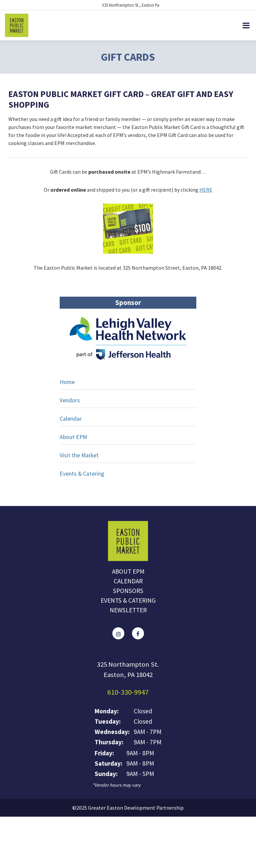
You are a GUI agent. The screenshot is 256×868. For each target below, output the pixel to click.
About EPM (73, 437)
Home (67, 382)
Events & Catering (82, 474)
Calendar (71, 419)
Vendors (70, 400)
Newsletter (128, 610)
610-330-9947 (128, 692)
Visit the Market (79, 455)
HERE (206, 190)
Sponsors (128, 591)
